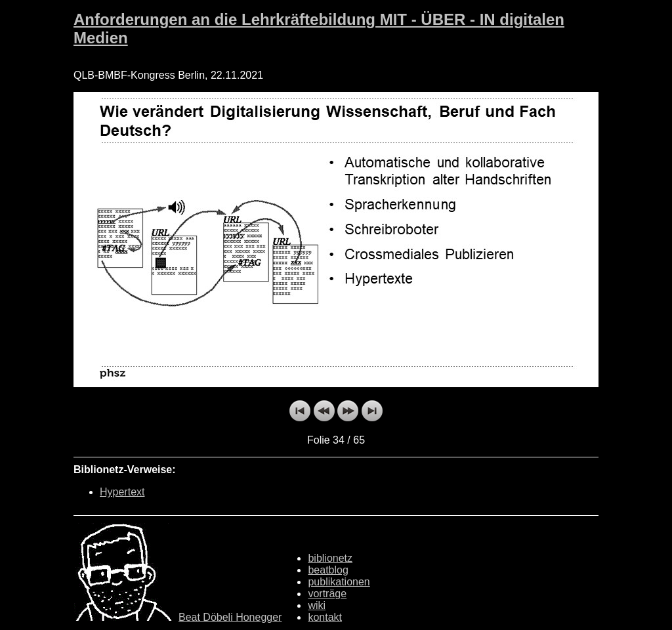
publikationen (339, 582)
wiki (317, 605)
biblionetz (330, 558)
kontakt (325, 617)
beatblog (328, 570)
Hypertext (122, 492)
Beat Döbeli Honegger (230, 617)
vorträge (327, 594)
